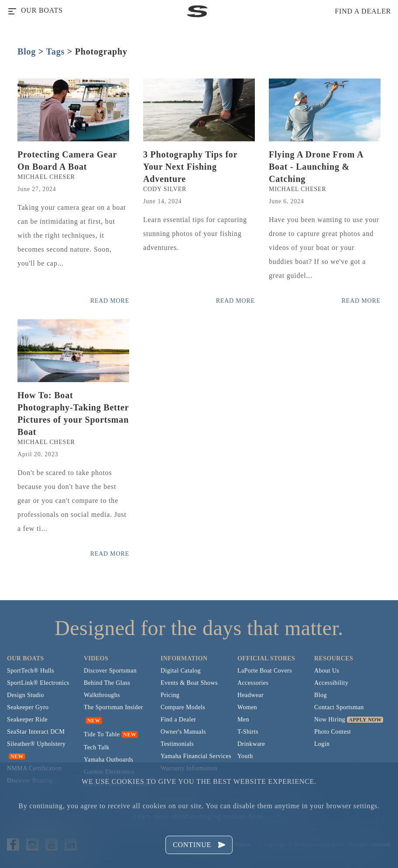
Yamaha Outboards (108, 760)
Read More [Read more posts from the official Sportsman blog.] (110, 301)
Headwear (250, 695)
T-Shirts (248, 732)
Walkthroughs (102, 695)
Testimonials (177, 744)
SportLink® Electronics (38, 683)
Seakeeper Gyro (28, 707)
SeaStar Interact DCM (36, 732)
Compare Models (183, 707)
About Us (327, 671)
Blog (27, 51)
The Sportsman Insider (113, 707)
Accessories (253, 683)
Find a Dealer (178, 719)
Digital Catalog (181, 671)
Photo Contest (333, 732)
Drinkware (251, 744)
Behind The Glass (107, 683)
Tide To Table (102, 734)
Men (243, 719)
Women (247, 707)
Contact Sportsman (339, 707)
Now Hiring (330, 719)
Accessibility (331, 683)
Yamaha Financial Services (196, 756)
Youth (245, 756)
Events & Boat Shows (189, 683)
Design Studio (26, 695)
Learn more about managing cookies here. (199, 816)
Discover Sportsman (110, 671)
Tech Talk (97, 747)
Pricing (170, 695)
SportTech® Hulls (31, 671)
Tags (56, 51)
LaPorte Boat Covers (265, 671)
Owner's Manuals (183, 732)
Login (322, 744)
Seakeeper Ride (27, 719)
